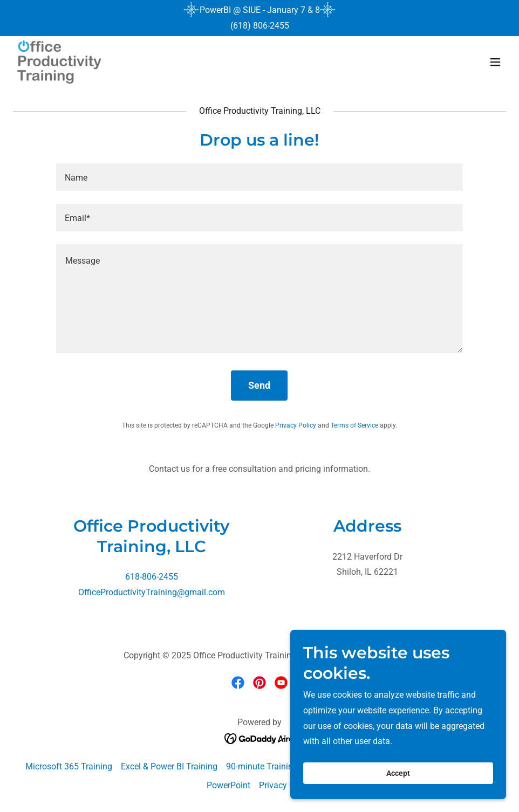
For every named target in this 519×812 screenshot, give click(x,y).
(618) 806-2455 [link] (260, 26)
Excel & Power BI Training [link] (169, 766)
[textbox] (259, 177)
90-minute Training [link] (262, 766)
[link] (59, 62)
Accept (398, 773)
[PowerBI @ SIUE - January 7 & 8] (260, 10)
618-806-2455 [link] (152, 577)
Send (259, 385)
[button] (495, 62)
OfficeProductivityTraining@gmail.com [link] (152, 592)
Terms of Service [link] (354, 425)
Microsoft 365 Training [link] (69, 766)
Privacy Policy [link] (296, 425)
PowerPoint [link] (228, 785)
